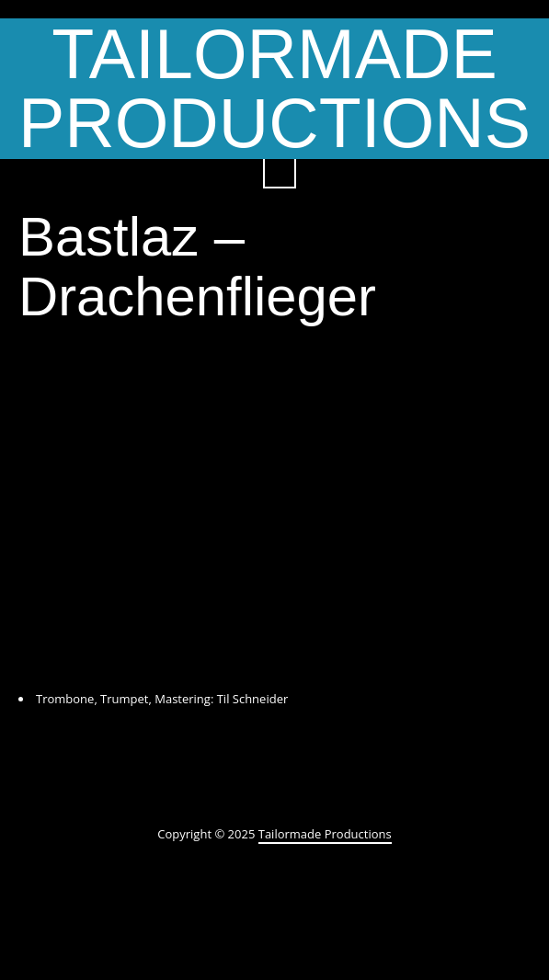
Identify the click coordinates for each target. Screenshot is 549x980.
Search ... (280, 172)
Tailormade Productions (325, 834)
